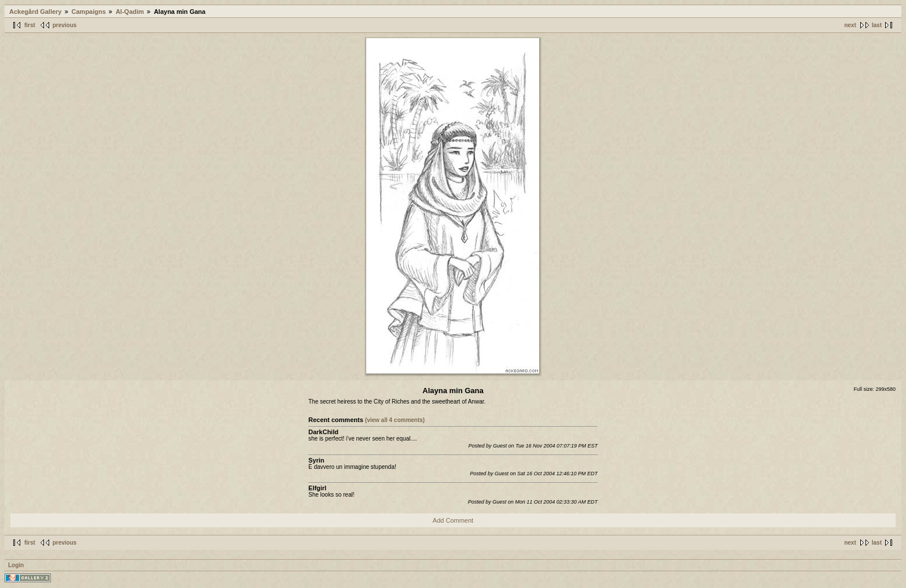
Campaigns (89, 12)
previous (65, 25)
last (877, 25)
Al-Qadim (130, 12)
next (850, 25)
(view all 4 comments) (395, 420)
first (30, 25)
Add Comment (453, 520)
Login (16, 565)
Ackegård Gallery (36, 12)
